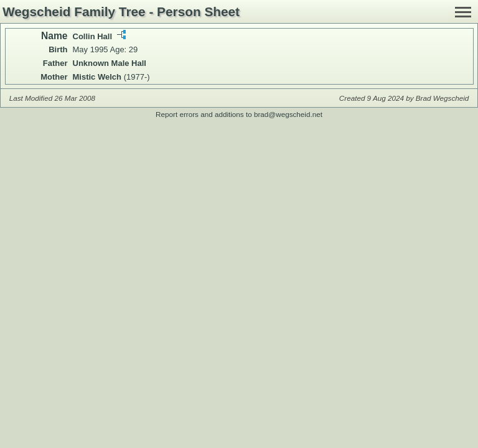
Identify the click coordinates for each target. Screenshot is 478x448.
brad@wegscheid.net (288, 114)
